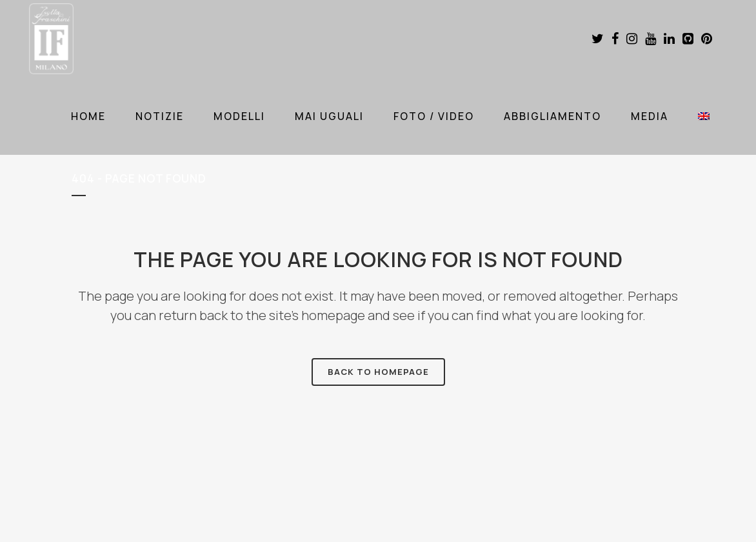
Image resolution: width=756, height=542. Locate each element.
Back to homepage (378, 372)
